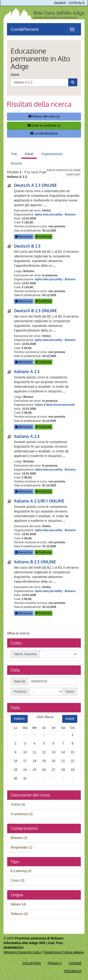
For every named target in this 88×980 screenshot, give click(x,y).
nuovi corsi (73, 174)
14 (63, 752)
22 (73, 761)
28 (63, 735)
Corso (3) (17, 880)
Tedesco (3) (19, 914)
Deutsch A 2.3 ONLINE (35, 185)
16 (16, 761)
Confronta (43, 237)
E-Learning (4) (21, 871)
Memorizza (24, 237)
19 (44, 761)
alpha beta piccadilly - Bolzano (55, 215)
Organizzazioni (52, 154)
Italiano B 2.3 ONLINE (35, 562)
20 (54, 761)
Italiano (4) (18, 904)
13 (54, 752)
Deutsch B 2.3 (27, 246)
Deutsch (60, 3)
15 (73, 752)
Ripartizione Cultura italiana (64, 952)
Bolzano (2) (19, 838)
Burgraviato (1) (22, 847)
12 (44, 752)
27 (54, 735)
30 (16, 778)
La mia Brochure (44, 133)
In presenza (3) (22, 814)
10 (25, 752)
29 (73, 770)
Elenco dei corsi (44, 116)
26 (44, 735)
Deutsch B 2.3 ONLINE (35, 311)
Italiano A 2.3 (27, 371)
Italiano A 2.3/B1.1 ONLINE (39, 501)
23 (16, 735)
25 (34, 735)
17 (25, 761)
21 (63, 761)
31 (25, 778)
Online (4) (18, 804)
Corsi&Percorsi (25, 29)
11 (34, 752)
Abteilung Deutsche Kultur (22, 952)
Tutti (14, 154)
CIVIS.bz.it (77, 3)
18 (34, 761)
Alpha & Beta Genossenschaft (55, 405)
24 (25, 735)
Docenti (16, 163)
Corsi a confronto (44, 125)
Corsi (15, 75)
